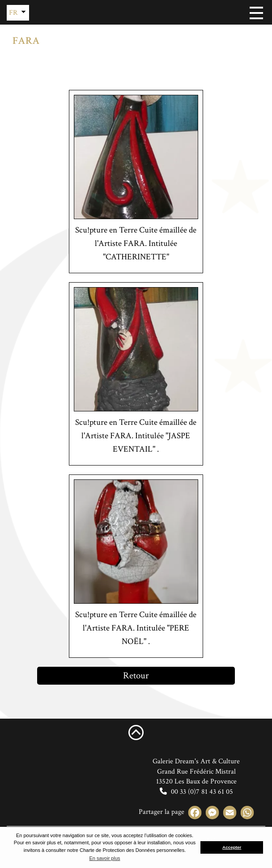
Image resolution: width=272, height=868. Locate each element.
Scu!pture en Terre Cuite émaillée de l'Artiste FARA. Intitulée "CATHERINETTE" (136, 243)
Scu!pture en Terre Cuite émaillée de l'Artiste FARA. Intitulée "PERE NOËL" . (136, 628)
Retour (136, 675)
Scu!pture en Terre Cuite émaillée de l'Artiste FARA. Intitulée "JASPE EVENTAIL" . (136, 436)
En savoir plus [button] (104, 858)
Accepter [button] (232, 847)
